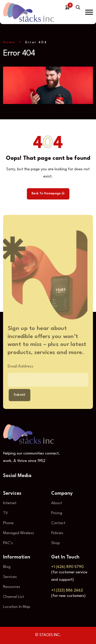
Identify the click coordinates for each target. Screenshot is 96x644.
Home (9, 42)
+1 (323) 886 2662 (67, 591)
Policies (57, 533)
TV (6, 513)
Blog (7, 567)
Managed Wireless (19, 533)
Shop (56, 543)
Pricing (57, 513)
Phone (8, 523)
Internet (10, 503)
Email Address (19, 367)
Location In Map (17, 607)
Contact (58, 523)
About (57, 503)
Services (10, 577)
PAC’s (8, 543)
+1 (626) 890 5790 (67, 567)
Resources (12, 587)
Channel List (13, 597)
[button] (89, 12)
